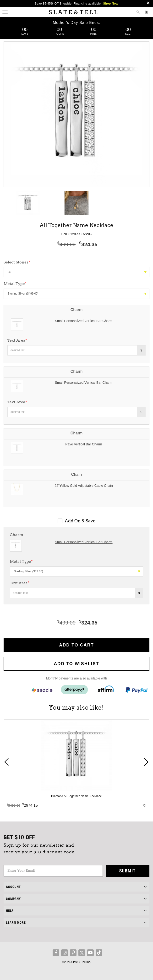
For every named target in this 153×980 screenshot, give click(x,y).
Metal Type (21, 561)
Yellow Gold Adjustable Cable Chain (86, 486)
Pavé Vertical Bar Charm (84, 444)
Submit (127, 871)
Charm (77, 310)
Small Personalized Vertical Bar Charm (84, 321)
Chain (76, 474)
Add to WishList (76, 664)
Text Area (17, 340)
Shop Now (111, 4)
